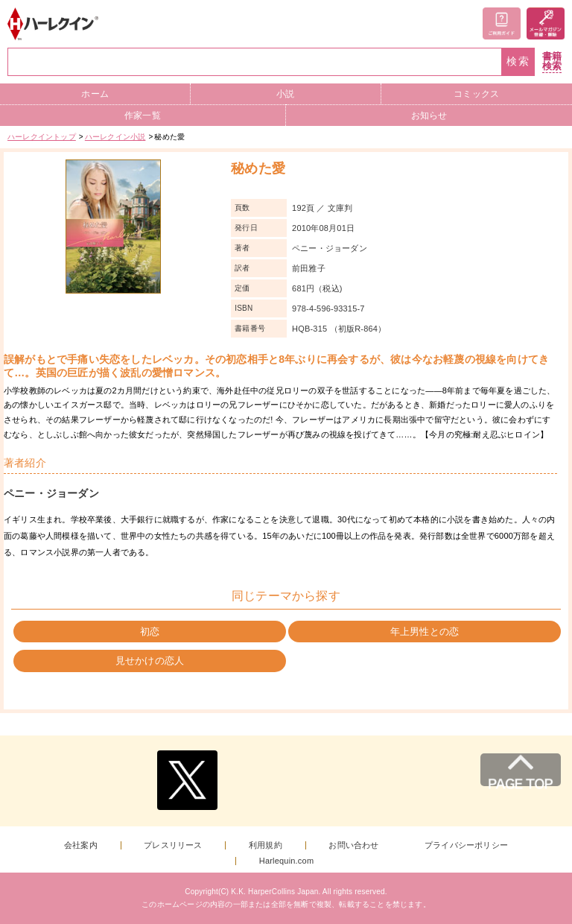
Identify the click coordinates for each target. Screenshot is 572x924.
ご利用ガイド (502, 23)
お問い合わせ (353, 845)
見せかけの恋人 (150, 661)
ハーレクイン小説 (115, 137)
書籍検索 (552, 61)
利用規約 (266, 845)
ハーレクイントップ (42, 137)
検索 (518, 61)
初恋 (150, 632)
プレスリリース (173, 845)
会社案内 (81, 845)
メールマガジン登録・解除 (546, 23)
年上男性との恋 (425, 632)
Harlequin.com (287, 861)
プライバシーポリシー (466, 845)
